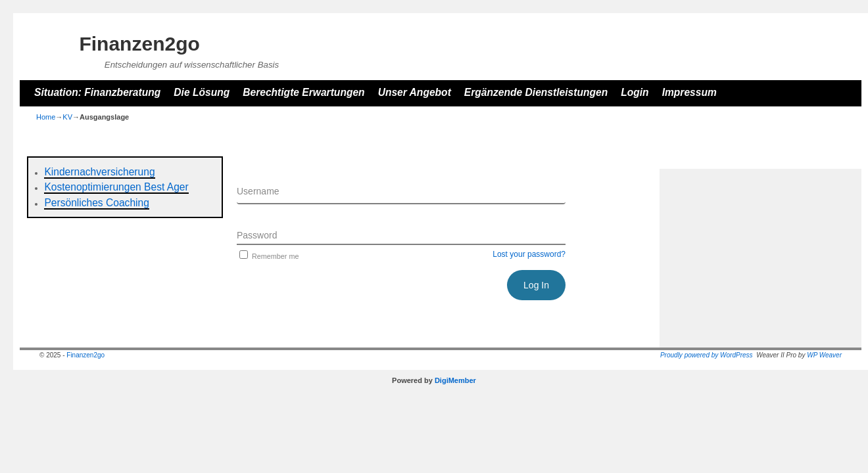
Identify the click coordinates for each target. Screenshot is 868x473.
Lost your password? (529, 254)
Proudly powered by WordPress (707, 355)
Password (257, 235)
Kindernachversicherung (99, 172)
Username (258, 191)
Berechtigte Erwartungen (303, 92)
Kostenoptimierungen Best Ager (116, 187)
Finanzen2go (139, 44)
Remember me (268, 256)
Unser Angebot (415, 92)
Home (46, 117)
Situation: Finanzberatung (97, 92)
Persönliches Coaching (97, 203)
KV (67, 117)
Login (635, 92)
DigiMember (455, 380)
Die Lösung (202, 92)
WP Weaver (824, 355)
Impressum (689, 92)
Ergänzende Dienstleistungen (536, 92)
